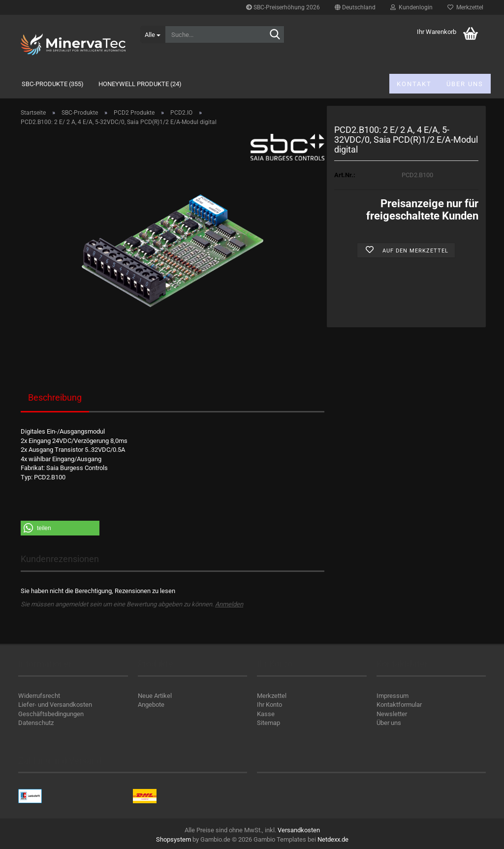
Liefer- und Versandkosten (55, 705)
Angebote (151, 705)
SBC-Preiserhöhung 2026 (283, 7)
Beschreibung (55, 397)
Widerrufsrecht (39, 696)
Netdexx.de (333, 839)
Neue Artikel (155, 696)
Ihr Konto (269, 705)
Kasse (266, 714)
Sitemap (268, 723)
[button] (355, 7)
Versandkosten (299, 830)
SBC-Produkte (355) (53, 84)
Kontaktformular (399, 705)
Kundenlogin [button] (411, 7)
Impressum (393, 696)
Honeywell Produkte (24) (140, 84)
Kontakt (414, 84)
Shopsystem (173, 839)
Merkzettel (465, 7)
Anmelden (229, 604)
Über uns (465, 84)
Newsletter (392, 714)
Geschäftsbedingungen (51, 714)
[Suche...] (153, 34)
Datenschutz (36, 723)
